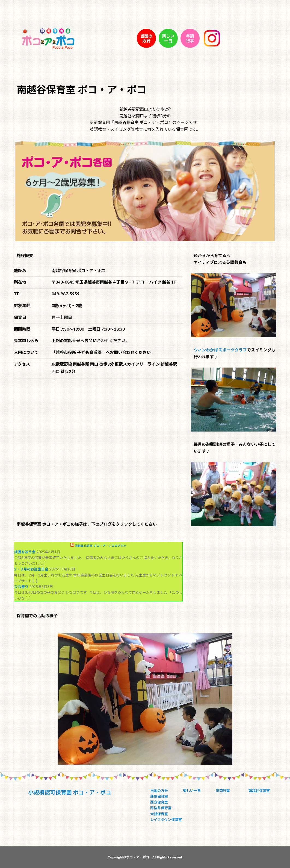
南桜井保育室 (161, 808)
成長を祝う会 (25, 552)
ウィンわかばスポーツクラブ (220, 350)
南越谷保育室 (259, 791)
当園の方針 (159, 791)
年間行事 (223, 791)
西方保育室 (159, 802)
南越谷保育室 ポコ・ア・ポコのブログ (101, 546)
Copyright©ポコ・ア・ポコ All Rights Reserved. (145, 857)
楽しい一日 (192, 791)
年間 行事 (190, 38)
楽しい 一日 (168, 38)
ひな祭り (21, 587)
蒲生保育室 (159, 796)
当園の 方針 (146, 38)
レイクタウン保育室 (166, 820)
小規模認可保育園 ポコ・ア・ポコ (70, 792)
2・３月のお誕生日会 (31, 569)
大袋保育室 (159, 814)
